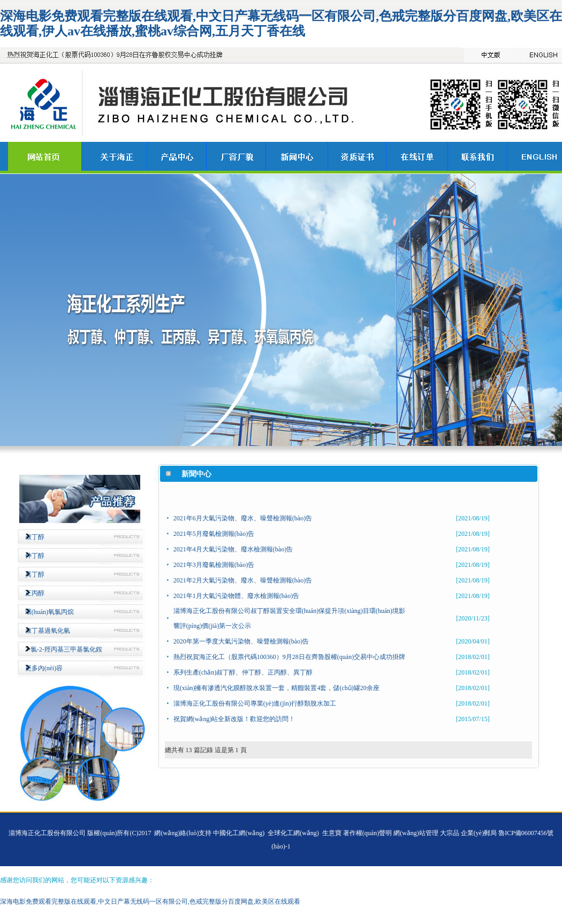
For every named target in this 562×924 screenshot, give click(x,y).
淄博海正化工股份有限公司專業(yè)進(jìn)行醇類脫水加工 (255, 703)
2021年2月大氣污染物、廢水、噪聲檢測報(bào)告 (243, 580)
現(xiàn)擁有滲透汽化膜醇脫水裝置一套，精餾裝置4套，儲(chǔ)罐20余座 (276, 688)
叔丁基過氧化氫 (48, 631)
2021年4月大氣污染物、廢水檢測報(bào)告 (233, 549)
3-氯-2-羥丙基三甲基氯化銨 (64, 649)
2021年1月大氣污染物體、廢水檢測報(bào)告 (236, 596)
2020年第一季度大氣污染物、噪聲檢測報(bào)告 (241, 641)
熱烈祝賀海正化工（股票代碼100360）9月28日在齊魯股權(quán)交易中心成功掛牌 (289, 657)
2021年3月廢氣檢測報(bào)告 (214, 565)
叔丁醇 (35, 537)
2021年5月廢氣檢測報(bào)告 (214, 534)
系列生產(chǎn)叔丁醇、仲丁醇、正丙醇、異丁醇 (243, 672)
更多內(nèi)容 (44, 668)
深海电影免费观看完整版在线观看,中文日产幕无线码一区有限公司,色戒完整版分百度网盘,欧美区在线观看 (150, 902)
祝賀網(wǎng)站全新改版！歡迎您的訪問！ (234, 719)
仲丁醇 (35, 556)
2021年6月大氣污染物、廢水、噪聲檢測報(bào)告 (243, 518)
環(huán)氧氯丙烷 (50, 612)
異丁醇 (35, 574)
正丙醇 (35, 593)
